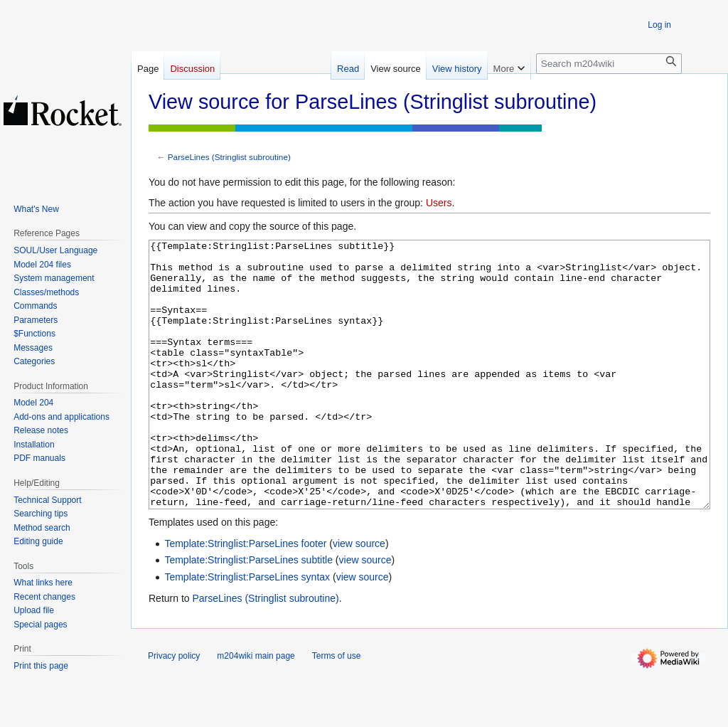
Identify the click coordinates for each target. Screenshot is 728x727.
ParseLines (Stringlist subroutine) (229, 157)
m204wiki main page (256, 709)
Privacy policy (174, 709)
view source (359, 597)
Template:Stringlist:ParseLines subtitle (248, 613)
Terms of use (337, 709)
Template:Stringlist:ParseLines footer (245, 597)
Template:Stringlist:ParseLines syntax (247, 630)
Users (439, 203)
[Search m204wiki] (609, 64)
